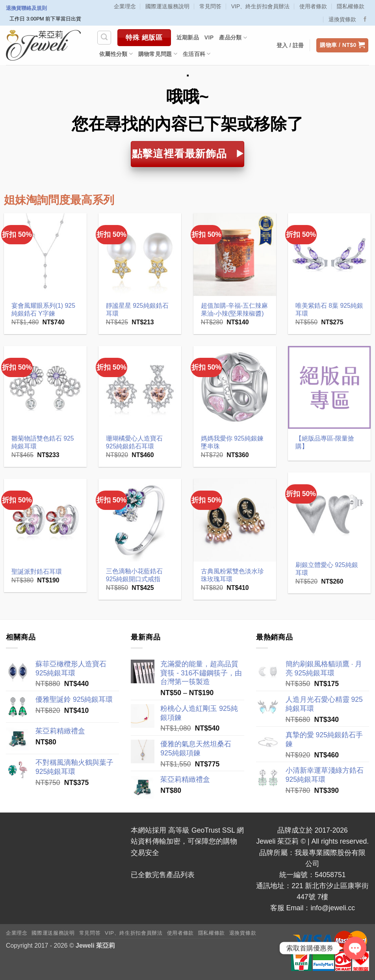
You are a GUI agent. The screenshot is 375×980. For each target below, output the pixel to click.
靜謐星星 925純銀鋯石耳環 (137, 310)
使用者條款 (313, 6)
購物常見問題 (158, 54)
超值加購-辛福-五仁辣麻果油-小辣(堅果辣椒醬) (235, 310)
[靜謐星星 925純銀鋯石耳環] (140, 255)
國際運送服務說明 (167, 6)
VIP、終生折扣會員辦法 (261, 6)
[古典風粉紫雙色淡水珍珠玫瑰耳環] (235, 520)
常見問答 (210, 6)
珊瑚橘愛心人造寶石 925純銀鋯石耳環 (134, 443)
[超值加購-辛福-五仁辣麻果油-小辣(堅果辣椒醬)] (235, 255)
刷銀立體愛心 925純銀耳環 (327, 569)
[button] (342, 45)
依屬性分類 (116, 54)
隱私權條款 (351, 6)
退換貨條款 (342, 19)
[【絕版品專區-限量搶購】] (330, 388)
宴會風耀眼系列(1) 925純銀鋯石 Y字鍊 (43, 310)
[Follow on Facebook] (365, 20)
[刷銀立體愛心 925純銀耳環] (330, 514)
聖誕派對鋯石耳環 (37, 572)
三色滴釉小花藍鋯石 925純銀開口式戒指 (134, 575)
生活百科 (197, 54)
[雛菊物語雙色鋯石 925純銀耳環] (45, 388)
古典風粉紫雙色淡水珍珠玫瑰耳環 (232, 575)
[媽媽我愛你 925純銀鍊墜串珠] (235, 388)
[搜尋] (104, 38)
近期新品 (188, 37)
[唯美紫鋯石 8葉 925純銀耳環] (330, 255)
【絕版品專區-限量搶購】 (325, 443)
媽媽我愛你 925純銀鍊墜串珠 (232, 443)
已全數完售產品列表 (163, 875)
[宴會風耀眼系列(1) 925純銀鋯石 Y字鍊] (45, 255)
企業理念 (125, 6)
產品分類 (233, 38)
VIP (209, 37)
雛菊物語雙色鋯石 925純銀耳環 (43, 443)
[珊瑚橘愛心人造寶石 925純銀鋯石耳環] (140, 388)
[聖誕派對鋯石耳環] (45, 520)
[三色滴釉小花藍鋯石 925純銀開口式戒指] (140, 520)
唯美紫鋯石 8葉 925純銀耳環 (329, 310)
